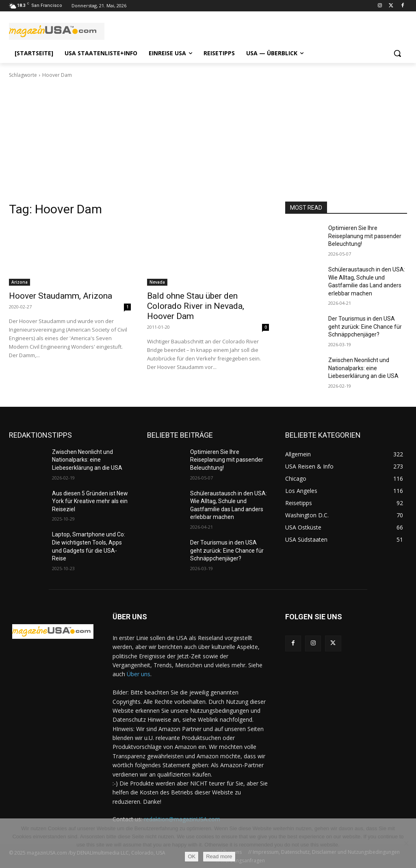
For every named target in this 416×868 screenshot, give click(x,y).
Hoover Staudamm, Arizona (61, 296)
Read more (219, 856)
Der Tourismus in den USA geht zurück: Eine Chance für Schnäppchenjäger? (365, 327)
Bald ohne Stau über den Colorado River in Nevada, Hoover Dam (196, 306)
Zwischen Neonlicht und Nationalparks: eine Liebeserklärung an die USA (363, 368)
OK (192, 856)
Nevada (157, 282)
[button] (397, 53)
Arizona (19, 282)
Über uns (139, 674)
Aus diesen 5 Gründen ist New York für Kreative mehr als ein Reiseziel (90, 501)
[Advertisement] (208, 140)
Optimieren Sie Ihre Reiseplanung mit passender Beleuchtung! (365, 236)
